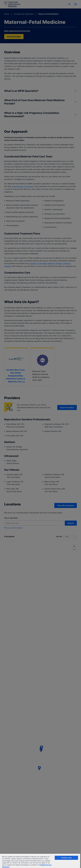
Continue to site (66, 858)
